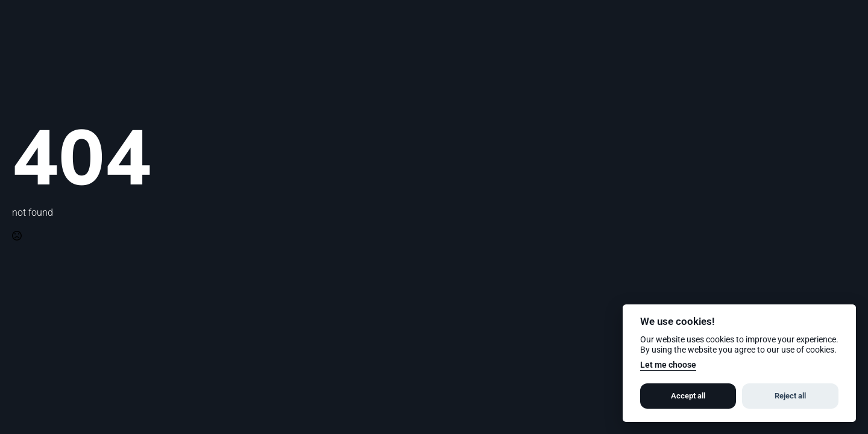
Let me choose (668, 365)
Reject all (790, 396)
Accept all (688, 396)
